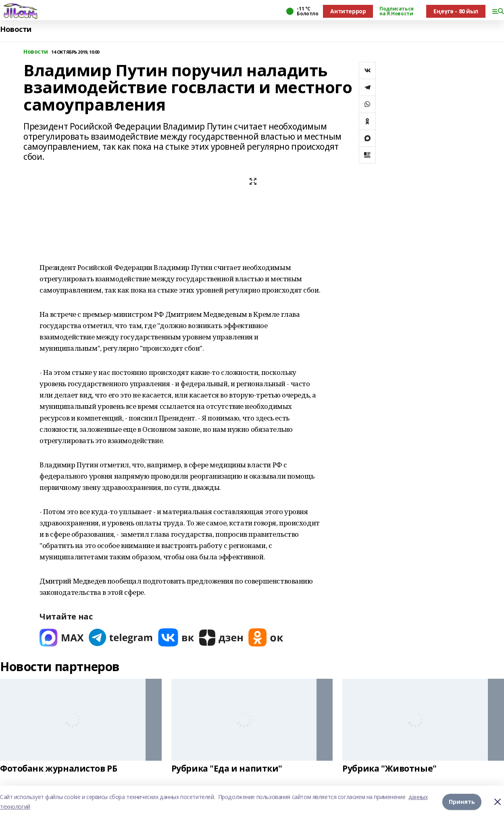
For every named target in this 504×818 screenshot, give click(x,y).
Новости (16, 29)
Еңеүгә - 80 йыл (456, 11)
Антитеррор (348, 11)
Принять (462, 802)
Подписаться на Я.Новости (396, 11)
